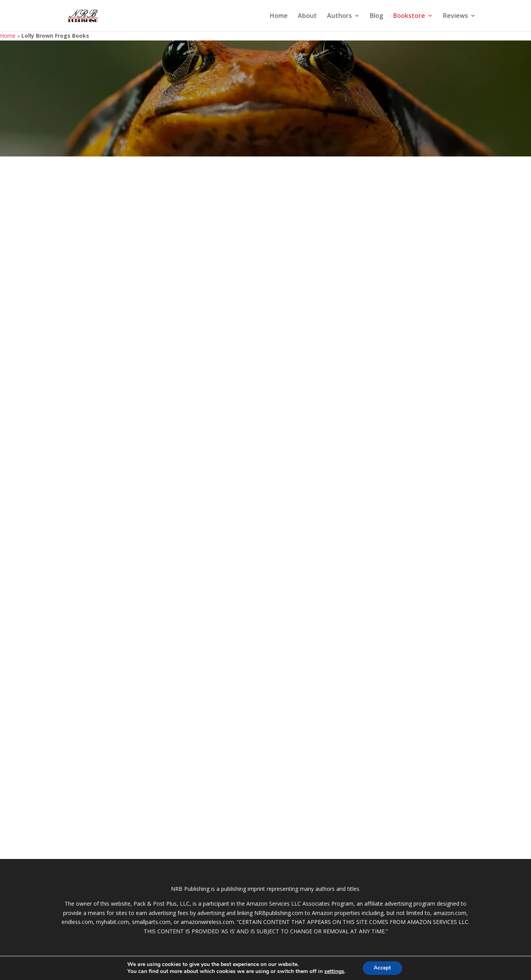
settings (334, 971)
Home (279, 16)
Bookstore (409, 16)
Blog (376, 16)
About (307, 16)
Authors (339, 16)
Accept (382, 968)
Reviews (455, 16)
